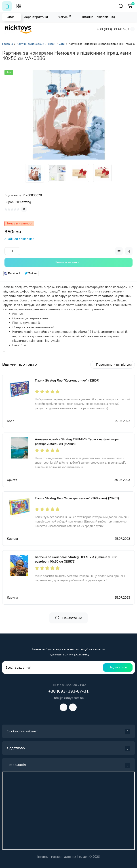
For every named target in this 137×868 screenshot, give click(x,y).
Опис (11, 17)
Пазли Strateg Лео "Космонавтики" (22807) (67, 381)
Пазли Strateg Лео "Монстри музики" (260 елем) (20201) (77, 498)
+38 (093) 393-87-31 (113, 29)
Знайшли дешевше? (19, 239)
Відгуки (64, 17)
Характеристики (36, 17)
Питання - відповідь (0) (98, 17)
